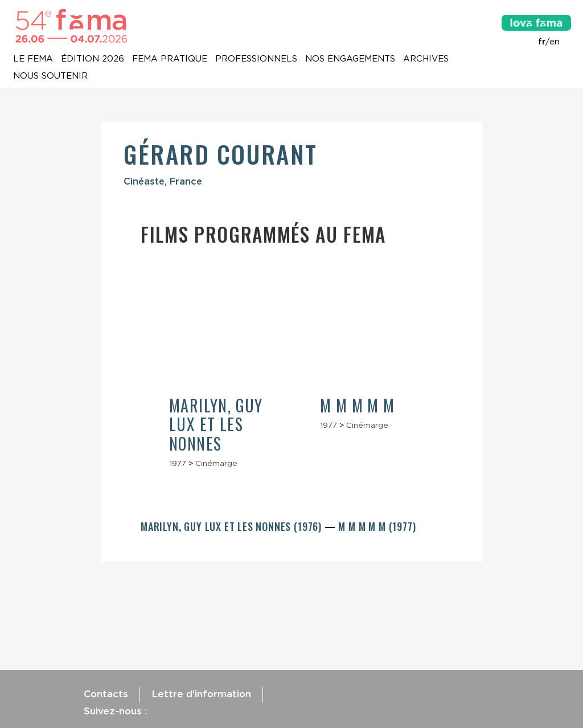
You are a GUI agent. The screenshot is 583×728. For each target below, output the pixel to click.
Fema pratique (170, 59)
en (555, 42)
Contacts (106, 694)
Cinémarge (216, 463)
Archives (426, 59)
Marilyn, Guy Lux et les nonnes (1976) (233, 526)
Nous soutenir (50, 76)
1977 (178, 463)
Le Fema (33, 59)
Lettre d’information (201, 694)
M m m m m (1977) (377, 526)
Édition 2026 (93, 59)
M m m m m (358, 405)
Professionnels (256, 59)
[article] (216, 369)
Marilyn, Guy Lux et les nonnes (216, 424)
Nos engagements (350, 59)
